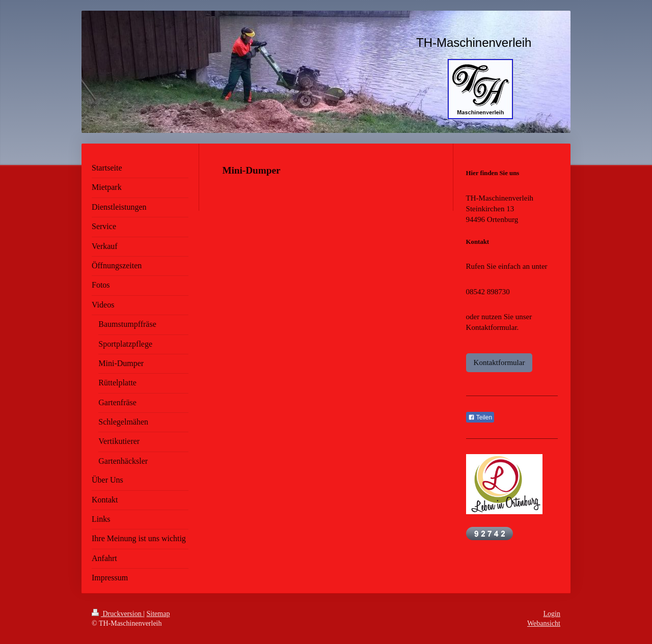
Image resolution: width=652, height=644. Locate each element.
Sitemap (158, 614)
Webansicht (544, 623)
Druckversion (117, 614)
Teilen (480, 417)
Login (552, 614)
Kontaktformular (499, 362)
